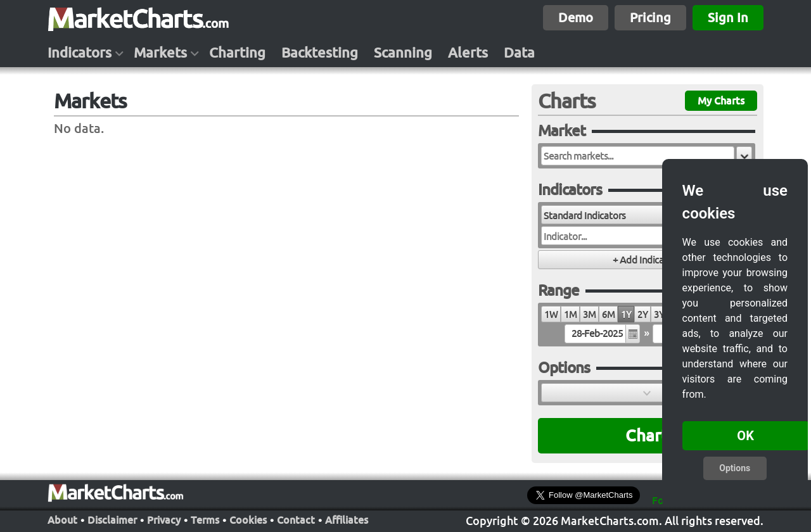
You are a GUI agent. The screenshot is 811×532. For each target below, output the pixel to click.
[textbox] (638, 156)
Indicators (80, 53)
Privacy (164, 520)
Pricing (650, 17)
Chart (647, 435)
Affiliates (347, 520)
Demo (576, 17)
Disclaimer (112, 520)
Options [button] (735, 468)
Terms (205, 520)
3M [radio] (589, 314)
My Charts (721, 101)
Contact (296, 520)
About (62, 520)
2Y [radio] (642, 314)
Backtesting (320, 53)
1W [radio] (551, 314)
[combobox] (610, 215)
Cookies (248, 520)
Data (519, 53)
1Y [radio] (626, 314)
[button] (744, 156)
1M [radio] (570, 314)
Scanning (403, 53)
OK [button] (745, 436)
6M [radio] (608, 314)
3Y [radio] (659, 314)
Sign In (728, 17)
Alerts (468, 53)
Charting (237, 53)
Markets (160, 53)
